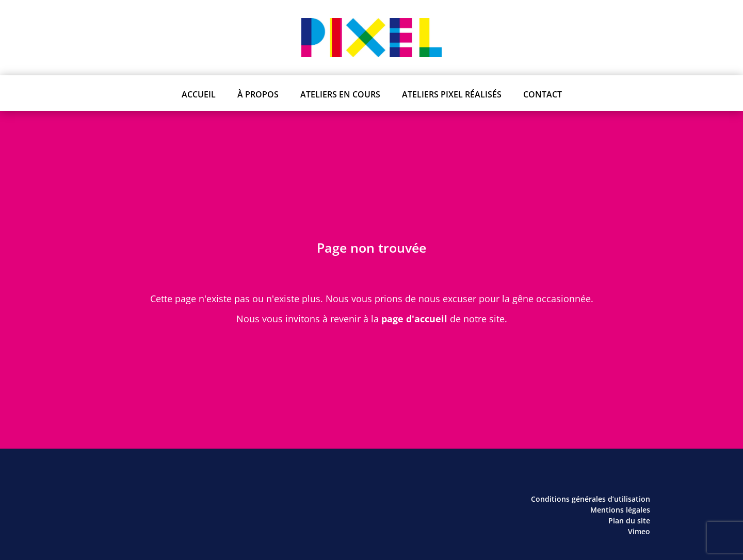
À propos (258, 94)
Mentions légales (620, 510)
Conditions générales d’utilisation (591, 499)
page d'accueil (414, 319)
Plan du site (629, 521)
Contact (543, 94)
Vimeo (639, 531)
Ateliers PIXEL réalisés (452, 94)
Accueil (199, 94)
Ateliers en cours (340, 94)
